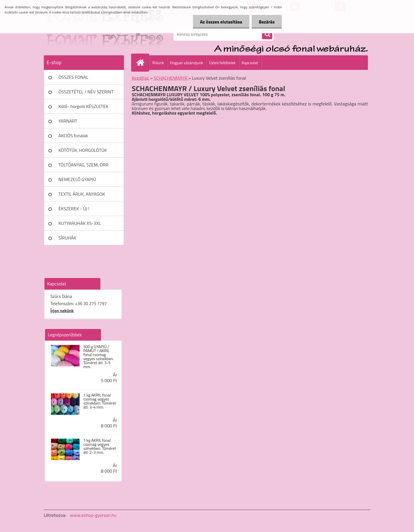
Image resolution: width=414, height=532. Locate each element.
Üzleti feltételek (222, 63)
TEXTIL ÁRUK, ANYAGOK (82, 194)
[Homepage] (143, 62)
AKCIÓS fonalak (73, 136)
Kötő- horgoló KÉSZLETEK (83, 106)
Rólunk (158, 63)
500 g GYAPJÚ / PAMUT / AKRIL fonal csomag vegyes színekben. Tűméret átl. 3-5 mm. (98, 357)
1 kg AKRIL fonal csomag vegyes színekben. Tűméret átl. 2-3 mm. (100, 446)
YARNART (68, 121)
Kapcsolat (250, 63)
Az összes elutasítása (221, 22)
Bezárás (267, 22)
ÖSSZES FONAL (73, 77)
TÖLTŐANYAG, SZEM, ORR (83, 165)
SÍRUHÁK (67, 238)
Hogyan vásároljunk (187, 63)
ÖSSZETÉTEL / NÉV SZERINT (86, 92)
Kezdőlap (140, 78)
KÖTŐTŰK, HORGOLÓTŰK (83, 150)
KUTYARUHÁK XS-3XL (80, 223)
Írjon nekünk (62, 311)
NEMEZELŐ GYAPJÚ (77, 179)
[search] (267, 34)
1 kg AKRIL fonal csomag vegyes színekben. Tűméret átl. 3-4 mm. (100, 401)
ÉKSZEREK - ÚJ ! (74, 209)
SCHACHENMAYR (171, 78)
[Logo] (83, 34)
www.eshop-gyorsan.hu (93, 515)
